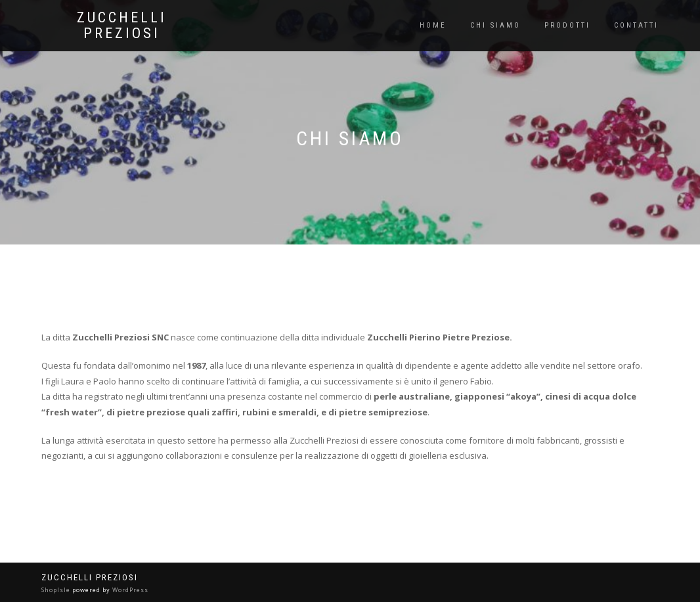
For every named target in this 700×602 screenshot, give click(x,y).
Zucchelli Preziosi (122, 26)
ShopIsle (57, 590)
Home (433, 25)
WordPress (129, 590)
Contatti (636, 25)
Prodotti (567, 25)
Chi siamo (495, 25)
